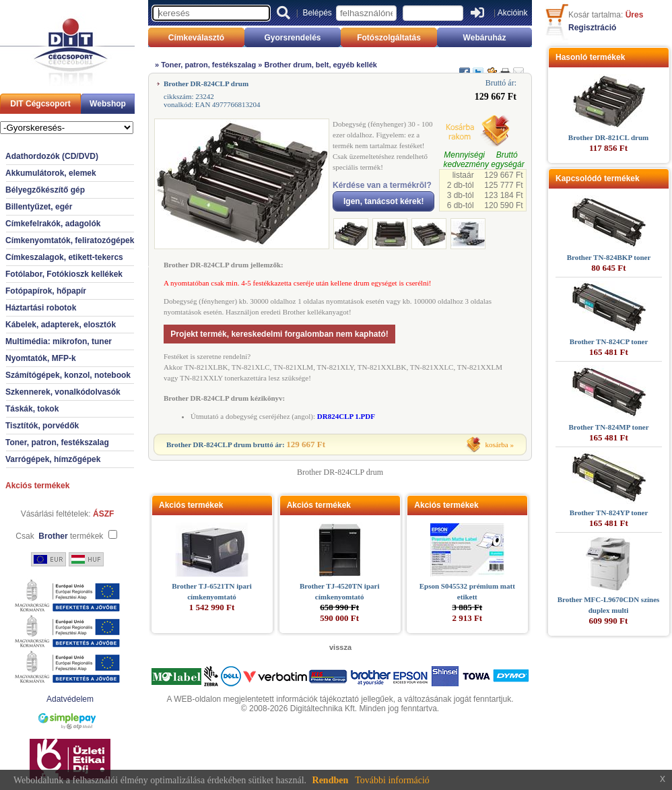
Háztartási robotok (41, 308)
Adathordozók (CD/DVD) (52, 156)
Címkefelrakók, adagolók (53, 224)
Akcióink (513, 13)
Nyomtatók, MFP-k (41, 358)
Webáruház (485, 38)
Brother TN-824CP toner (609, 341)
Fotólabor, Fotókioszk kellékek (64, 274)
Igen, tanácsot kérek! (383, 201)
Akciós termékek (37, 486)
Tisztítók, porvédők (42, 426)
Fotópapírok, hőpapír (46, 291)
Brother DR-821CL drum (608, 137)
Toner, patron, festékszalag (57, 442)
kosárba (497, 445)
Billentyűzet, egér (39, 207)
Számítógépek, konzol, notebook (68, 375)
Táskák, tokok (32, 409)
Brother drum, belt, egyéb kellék (321, 65)
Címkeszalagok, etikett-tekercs (64, 257)
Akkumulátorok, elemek (51, 173)
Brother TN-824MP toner (608, 427)
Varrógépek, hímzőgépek (53, 459)
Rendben (331, 780)
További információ (392, 780)
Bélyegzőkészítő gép (45, 190)
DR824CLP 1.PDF (346, 416)
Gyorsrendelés (292, 38)
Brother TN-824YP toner (609, 513)
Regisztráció (592, 28)
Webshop (108, 104)
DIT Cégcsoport (40, 104)
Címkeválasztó (196, 38)
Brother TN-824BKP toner (609, 257)
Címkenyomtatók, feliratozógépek (70, 240)
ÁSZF (103, 514)
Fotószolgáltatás (389, 38)
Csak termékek (59, 536)
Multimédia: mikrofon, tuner (59, 341)
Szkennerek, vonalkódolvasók (63, 392)
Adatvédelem (70, 699)
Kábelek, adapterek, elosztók (61, 325)
